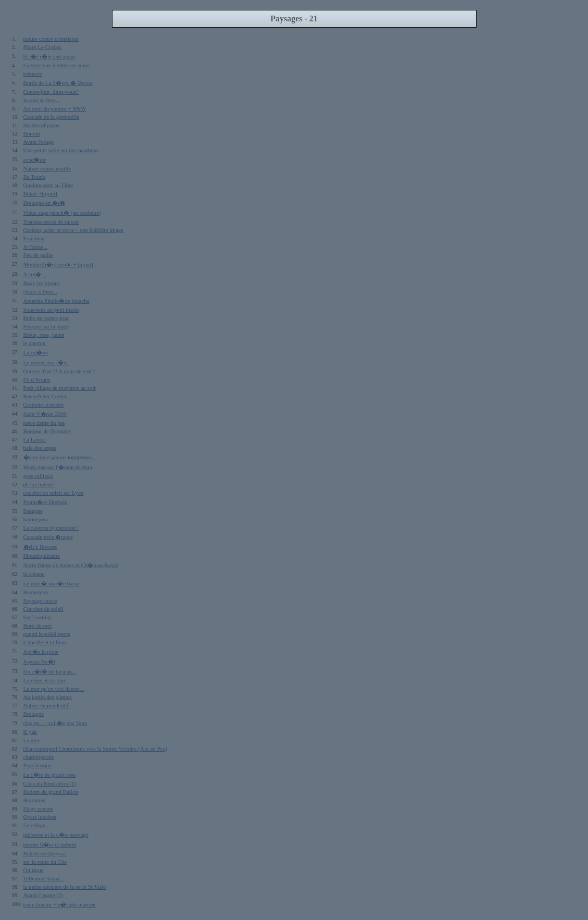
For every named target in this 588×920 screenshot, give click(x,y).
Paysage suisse (40, 600)
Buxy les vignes (42, 283)
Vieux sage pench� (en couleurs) (62, 213)
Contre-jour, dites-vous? (51, 92)
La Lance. (35, 439)
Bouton (32, 133)
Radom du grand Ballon (51, 792)
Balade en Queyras (45, 853)
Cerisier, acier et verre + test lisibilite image (74, 230)
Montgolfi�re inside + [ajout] (58, 264)
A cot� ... (35, 274)
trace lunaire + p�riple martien (60, 904)
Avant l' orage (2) (43, 895)
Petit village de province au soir (60, 388)
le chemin (35, 343)
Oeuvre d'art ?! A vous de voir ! (60, 371)
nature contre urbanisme (51, 39)
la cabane (34, 574)
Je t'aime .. (36, 247)
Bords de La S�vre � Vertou (58, 83)
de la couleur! (39, 484)
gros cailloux (38, 476)
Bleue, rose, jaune (44, 335)
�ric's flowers (40, 547)
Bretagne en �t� (45, 203)
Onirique (34, 870)
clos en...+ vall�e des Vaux (55, 723)
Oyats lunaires (40, 817)
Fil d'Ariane (37, 379)
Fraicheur (34, 238)
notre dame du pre (44, 423)
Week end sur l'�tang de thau (58, 467)
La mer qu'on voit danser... (54, 689)
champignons (39, 757)
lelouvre (33, 73)
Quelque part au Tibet (48, 185)
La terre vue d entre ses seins (57, 65)
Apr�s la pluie (41, 652)
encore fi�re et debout (50, 844)
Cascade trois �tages (48, 537)
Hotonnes (34, 800)
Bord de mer (38, 625)
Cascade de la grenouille (52, 117)
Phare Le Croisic (43, 47)
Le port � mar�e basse (52, 583)
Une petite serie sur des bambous (61, 150)
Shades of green (42, 125)
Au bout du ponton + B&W (55, 108)
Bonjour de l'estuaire (47, 431)
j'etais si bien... (40, 291)
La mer (32, 740)
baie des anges (40, 448)
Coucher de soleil (43, 609)
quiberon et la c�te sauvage (56, 835)
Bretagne (34, 714)
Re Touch (34, 177)
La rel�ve (36, 352)
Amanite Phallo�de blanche (57, 301)
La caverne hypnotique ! (51, 528)
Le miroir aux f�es (46, 362)
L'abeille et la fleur (45, 642)
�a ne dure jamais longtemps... (60, 457)
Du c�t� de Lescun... (50, 671)
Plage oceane (39, 808)
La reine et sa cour (45, 680)
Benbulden (36, 592)
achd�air (35, 160)
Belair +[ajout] (40, 193)
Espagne (33, 511)
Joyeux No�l (39, 661)
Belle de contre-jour (46, 318)
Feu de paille (38, 255)
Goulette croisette (44, 404)
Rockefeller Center (45, 396)
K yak (30, 732)
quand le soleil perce (47, 634)
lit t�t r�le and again (49, 56)
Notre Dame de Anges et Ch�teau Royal (71, 565)
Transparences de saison (51, 222)
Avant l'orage (39, 142)
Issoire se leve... (42, 100)
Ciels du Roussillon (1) (50, 783)
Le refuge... (37, 825)
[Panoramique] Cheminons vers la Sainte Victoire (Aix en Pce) (96, 749)
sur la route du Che (45, 862)
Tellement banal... (44, 878)
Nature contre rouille (47, 168)
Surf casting (37, 617)
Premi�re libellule (46, 502)
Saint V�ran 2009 (45, 414)
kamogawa (36, 519)
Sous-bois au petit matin (51, 310)
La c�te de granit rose (50, 775)
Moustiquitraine (42, 556)
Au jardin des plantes (48, 697)
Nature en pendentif (46, 705)
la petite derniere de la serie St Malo (65, 887)
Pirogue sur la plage (46, 326)
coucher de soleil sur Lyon (54, 493)
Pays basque (37, 765)
